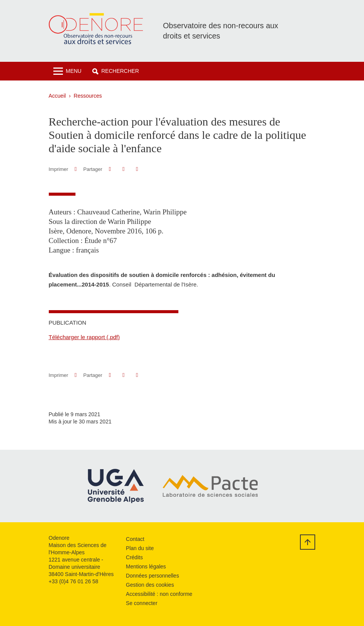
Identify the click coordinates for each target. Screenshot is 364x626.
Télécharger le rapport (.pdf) (84, 337)
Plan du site (140, 548)
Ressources (88, 96)
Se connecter (142, 603)
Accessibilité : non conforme (159, 594)
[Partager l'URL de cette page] (137, 169)
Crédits (134, 557)
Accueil (57, 96)
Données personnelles (152, 576)
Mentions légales (146, 566)
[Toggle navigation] (67, 71)
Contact (135, 539)
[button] (116, 71)
